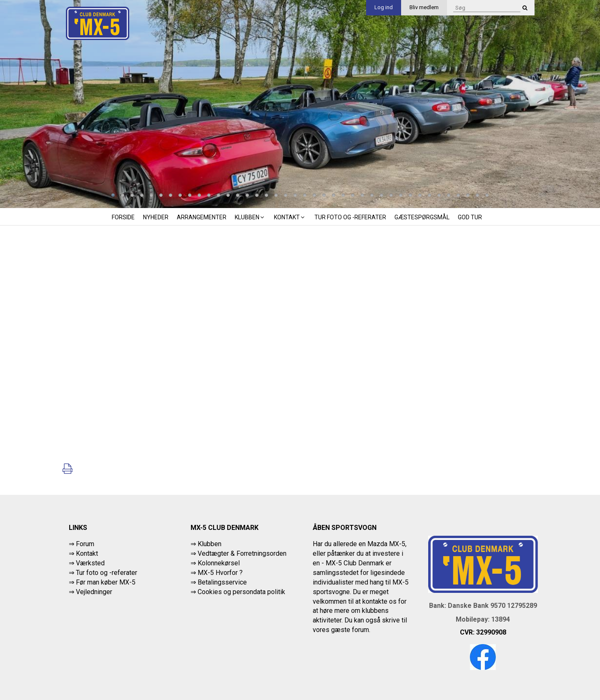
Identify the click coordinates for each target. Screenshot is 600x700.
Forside (123, 217)
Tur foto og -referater (350, 217)
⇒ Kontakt (83, 553)
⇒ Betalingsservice (219, 582)
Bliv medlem (424, 7)
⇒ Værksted (87, 563)
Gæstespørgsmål (422, 217)
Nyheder (156, 217)
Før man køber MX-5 (106, 582)
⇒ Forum (82, 544)
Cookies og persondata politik (241, 592)
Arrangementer (202, 217)
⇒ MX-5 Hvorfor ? (217, 573)
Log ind (384, 7)
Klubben (250, 217)
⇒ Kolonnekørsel (215, 563)
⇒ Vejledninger (90, 592)
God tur (470, 217)
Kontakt (290, 217)
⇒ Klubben (206, 544)
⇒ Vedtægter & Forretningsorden (238, 553)
